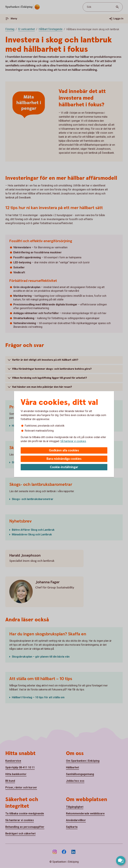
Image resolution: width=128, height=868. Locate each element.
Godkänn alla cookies (64, 451)
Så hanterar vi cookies (73, 441)
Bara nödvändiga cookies (64, 459)
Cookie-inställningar (64, 467)
